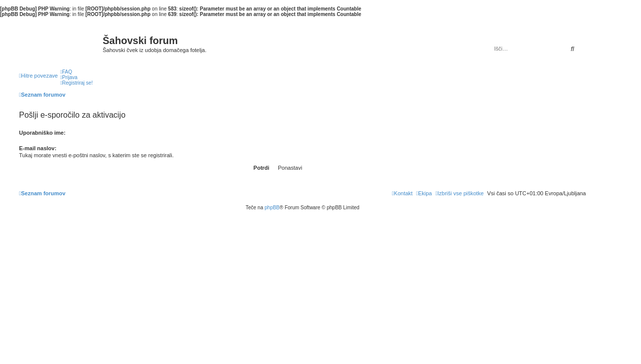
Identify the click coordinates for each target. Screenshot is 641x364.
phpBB (272, 208)
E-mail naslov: (38, 148)
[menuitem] (66, 72)
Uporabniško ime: (42, 133)
